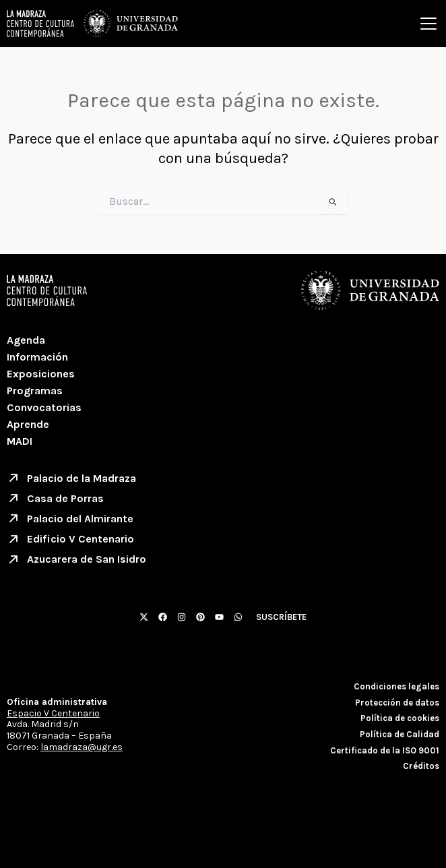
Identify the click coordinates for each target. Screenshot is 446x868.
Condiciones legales (396, 686)
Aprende (28, 424)
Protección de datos (397, 703)
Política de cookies (400, 718)
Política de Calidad (400, 734)
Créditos (421, 766)
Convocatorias (44, 407)
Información (37, 357)
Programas (35, 391)
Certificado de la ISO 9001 (385, 750)
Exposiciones (41, 374)
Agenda (26, 340)
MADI (20, 441)
